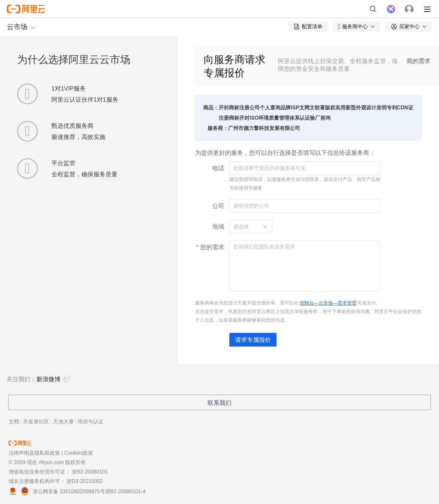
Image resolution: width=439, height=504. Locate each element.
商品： (211, 108)
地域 (218, 226)
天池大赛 (63, 422)
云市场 (17, 27)
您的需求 (212, 247)
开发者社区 (36, 422)
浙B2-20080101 (90, 472)
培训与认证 (90, 422)
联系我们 (219, 403)
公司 (218, 206)
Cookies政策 (79, 453)
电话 (218, 168)
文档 (14, 422)
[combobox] (246, 226)
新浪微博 (54, 379)
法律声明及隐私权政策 (34, 453)
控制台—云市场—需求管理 (328, 303)
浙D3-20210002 (85, 481)
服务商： (218, 128)
